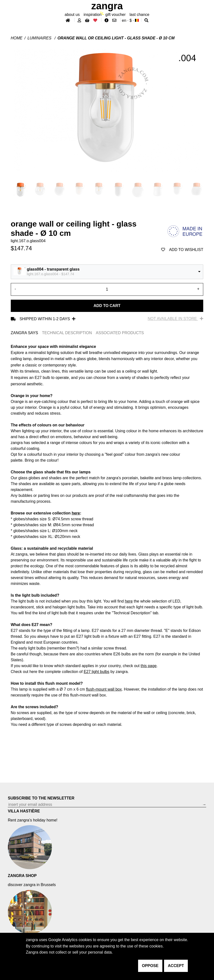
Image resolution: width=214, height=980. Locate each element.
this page (149, 666)
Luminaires (40, 38)
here (76, 513)
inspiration (92, 15)
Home (17, 38)
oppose (150, 966)
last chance (139, 15)
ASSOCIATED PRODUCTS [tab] (120, 333)
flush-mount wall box (104, 689)
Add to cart (107, 306)
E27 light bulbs (97, 672)
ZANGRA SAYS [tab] (24, 333)
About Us (72, 15)
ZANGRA (107, 6)
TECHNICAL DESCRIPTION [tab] (67, 333)
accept (176, 966)
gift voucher (115, 15)
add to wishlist (182, 250)
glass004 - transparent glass (53, 269)
